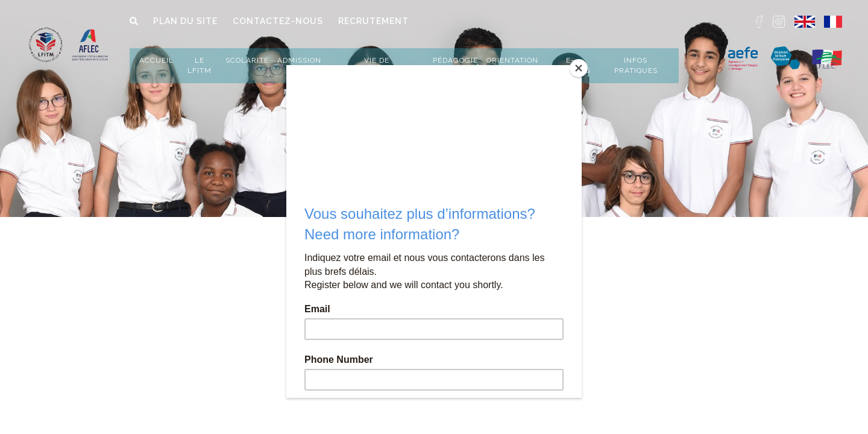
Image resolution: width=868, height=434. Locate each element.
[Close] (579, 68)
